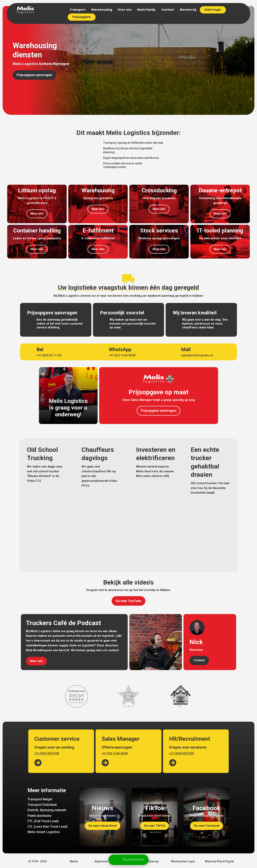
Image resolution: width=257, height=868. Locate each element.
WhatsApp (120, 349)
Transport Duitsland (42, 805)
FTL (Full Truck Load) (43, 821)
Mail (186, 349)
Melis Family (146, 10)
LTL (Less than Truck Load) (48, 827)
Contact (168, 10)
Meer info (37, 214)
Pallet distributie (39, 816)
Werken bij (188, 10)
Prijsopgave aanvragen (34, 75)
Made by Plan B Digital (219, 861)
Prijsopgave (82, 17)
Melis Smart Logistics (44, 832)
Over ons (125, 10)
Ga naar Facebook (207, 826)
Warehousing (102, 10)
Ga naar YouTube (128, 601)
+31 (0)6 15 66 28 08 (115, 753)
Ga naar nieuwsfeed (102, 826)
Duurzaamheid (133, 859)
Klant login (213, 10)
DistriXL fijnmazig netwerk (47, 810)
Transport (78, 10)
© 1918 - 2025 (37, 861)
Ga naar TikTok (155, 826)
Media (74, 861)
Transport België (40, 799)
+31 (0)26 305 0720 (181, 753)
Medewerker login (183, 861)
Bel (40, 349)
